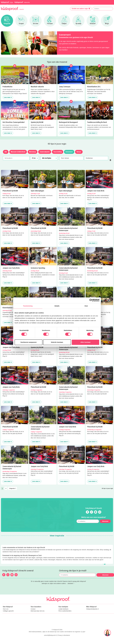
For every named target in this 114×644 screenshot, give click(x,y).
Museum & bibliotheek (18, 152)
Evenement (69, 152)
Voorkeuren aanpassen (29, 342)
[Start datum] (71, 158)
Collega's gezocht (8, 604)
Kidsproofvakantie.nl (92, 602)
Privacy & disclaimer (64, 640)
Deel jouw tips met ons (38, 604)
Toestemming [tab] (28, 306)
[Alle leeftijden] (49, 158)
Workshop (33, 152)
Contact (33, 602)
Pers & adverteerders (65, 604)
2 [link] (6, 488)
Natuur (79, 152)
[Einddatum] (96, 158)
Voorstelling (58, 152)
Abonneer (105, 516)
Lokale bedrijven (63, 602)
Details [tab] (57, 306)
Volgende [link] (13, 488)
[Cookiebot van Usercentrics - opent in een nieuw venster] (91, 300)
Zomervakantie (45, 152)
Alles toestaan (85, 342)
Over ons (6, 602)
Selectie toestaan (57, 342)
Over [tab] (86, 306)
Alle (6, 152)
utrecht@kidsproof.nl (50, 640)
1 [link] (2, 488)
